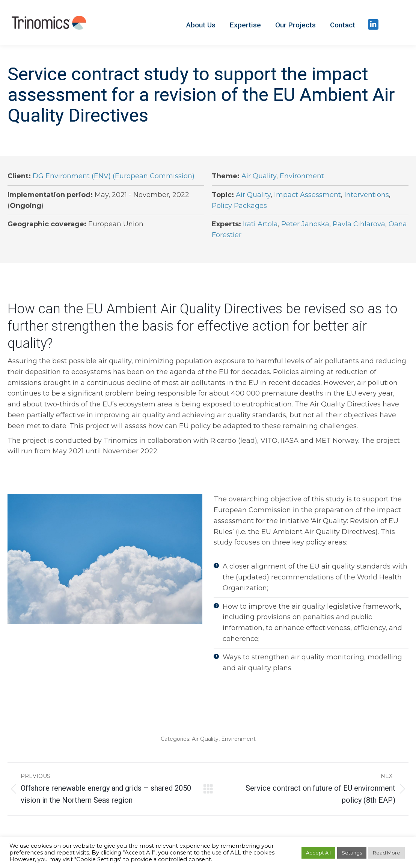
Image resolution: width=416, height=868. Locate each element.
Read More (387, 853)
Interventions (367, 195)
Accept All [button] (318, 853)
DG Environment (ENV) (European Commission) (114, 176)
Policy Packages (239, 206)
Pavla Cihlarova (359, 224)
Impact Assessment (307, 195)
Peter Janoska (305, 224)
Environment (302, 176)
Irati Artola (260, 224)
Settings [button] (352, 853)
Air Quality (259, 176)
